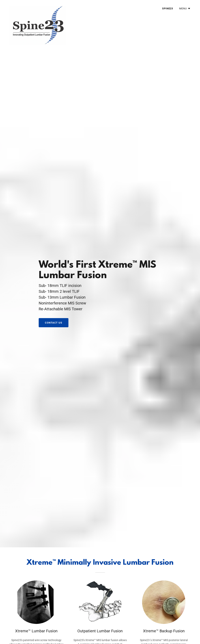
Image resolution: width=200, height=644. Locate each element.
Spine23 (168, 8)
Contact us (54, 323)
